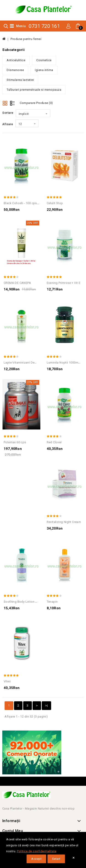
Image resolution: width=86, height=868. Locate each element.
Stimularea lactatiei (20, 80)
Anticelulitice (16, 60)
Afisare (8, 124)
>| (46, 706)
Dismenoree (15, 70)
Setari (56, 859)
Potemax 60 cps (15, 442)
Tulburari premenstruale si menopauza (34, 90)
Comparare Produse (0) (36, 103)
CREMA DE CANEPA (17, 283)
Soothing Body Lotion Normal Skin (28, 602)
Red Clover (54, 442)
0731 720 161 (44, 26)
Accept (36, 859)
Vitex (7, 681)
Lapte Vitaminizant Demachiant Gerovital (32, 363)
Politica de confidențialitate (37, 851)
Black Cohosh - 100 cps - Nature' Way (30, 203)
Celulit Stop (55, 203)
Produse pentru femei (26, 39)
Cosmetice (44, 60)
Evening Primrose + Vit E (64, 283)
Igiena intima (44, 70)
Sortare (8, 113)
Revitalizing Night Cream (64, 522)
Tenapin (52, 602)
